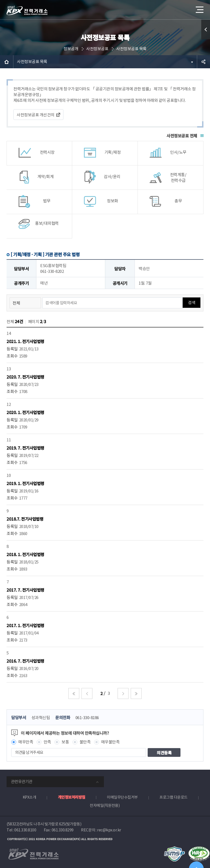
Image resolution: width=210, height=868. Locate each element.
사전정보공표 (97, 49)
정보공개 (71, 49)
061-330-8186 (87, 718)
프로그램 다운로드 (173, 797)
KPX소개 (30, 797)
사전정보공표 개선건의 (36, 115)
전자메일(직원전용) (105, 805)
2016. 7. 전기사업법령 (25, 661)
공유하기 (203, 62)
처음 (74, 693)
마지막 (136, 693)
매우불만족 (110, 742)
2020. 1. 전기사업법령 (25, 412)
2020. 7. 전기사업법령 (25, 377)
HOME (7, 62)
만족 (47, 742)
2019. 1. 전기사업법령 (25, 483)
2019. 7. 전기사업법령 (25, 448)
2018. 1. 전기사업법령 (25, 554)
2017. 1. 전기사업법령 (25, 625)
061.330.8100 (25, 830)
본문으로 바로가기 (0, 0)
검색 (192, 303)
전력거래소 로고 (27, 10)
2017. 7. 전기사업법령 (25, 590)
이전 (87, 693)
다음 (123, 693)
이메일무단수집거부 (122, 797)
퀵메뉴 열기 (206, 29)
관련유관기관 (22, 782)
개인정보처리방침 (72, 797)
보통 (65, 742)
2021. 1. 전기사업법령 (25, 341)
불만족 (85, 742)
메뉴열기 (199, 8)
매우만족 (26, 742)
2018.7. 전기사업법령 (25, 519)
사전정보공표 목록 (131, 49)
